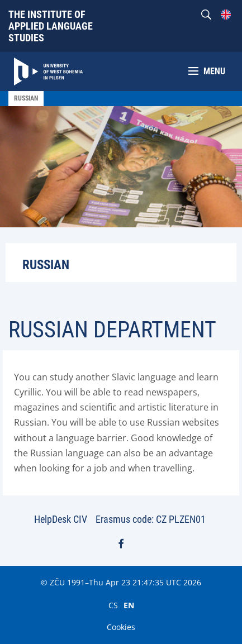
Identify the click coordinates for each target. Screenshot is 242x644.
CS (113, 605)
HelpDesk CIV (61, 519)
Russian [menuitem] (26, 98)
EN (129, 605)
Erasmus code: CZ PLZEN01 (151, 519)
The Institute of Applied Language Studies (51, 26)
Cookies (121, 627)
